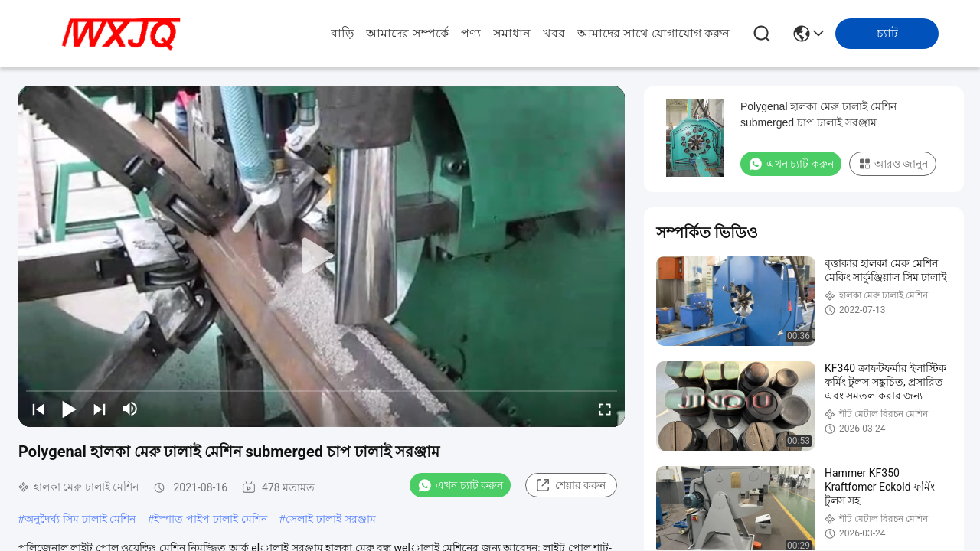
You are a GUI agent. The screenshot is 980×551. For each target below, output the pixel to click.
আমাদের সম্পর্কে (407, 33)
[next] (100, 409)
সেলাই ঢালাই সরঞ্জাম (331, 519)
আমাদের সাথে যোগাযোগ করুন (653, 33)
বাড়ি (342, 33)
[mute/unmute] (130, 409)
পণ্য (471, 33)
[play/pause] (69, 409)
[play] (322, 256)
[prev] (38, 409)
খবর (554, 33)
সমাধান (512, 33)
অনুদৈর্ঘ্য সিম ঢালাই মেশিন (80, 519)
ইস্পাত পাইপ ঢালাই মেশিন (211, 519)
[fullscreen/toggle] (605, 409)
